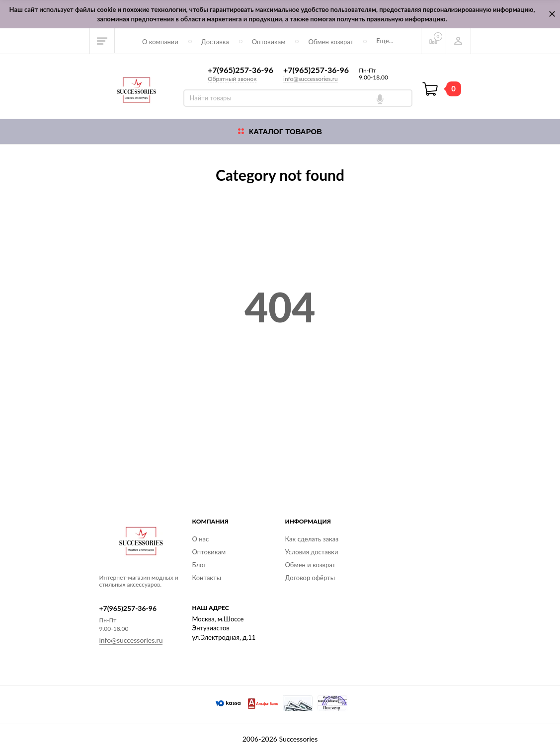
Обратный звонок (232, 79)
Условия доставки (312, 552)
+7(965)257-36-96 (240, 70)
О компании (160, 42)
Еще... (385, 41)
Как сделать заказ (312, 539)
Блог (199, 565)
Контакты (207, 578)
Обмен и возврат (311, 565)
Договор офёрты (310, 578)
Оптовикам (269, 42)
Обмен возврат (331, 42)
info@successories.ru (311, 79)
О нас (201, 539)
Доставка (215, 42)
